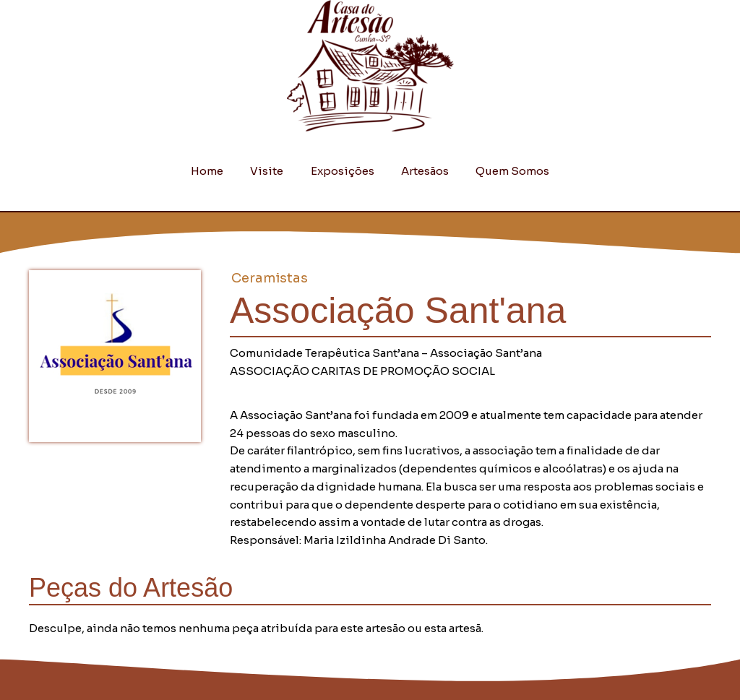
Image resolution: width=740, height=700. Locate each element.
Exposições (343, 171)
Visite (272, 171)
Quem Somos (502, 171)
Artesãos (420, 171)
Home (218, 171)
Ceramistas (270, 278)
